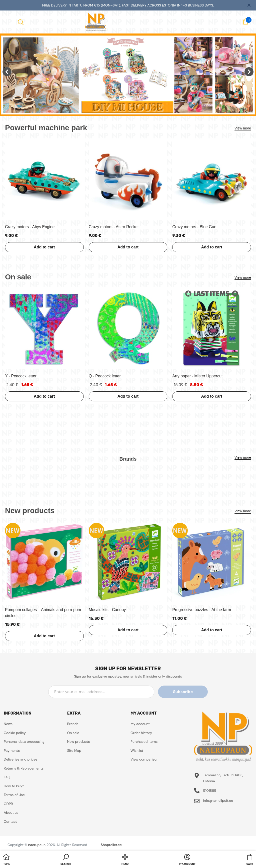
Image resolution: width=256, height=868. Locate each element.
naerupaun (37, 845)
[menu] (6, 22)
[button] (66, 860)
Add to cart (44, 247)
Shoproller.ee (111, 845)
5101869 (210, 791)
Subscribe (185, 692)
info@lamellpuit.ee (218, 801)
